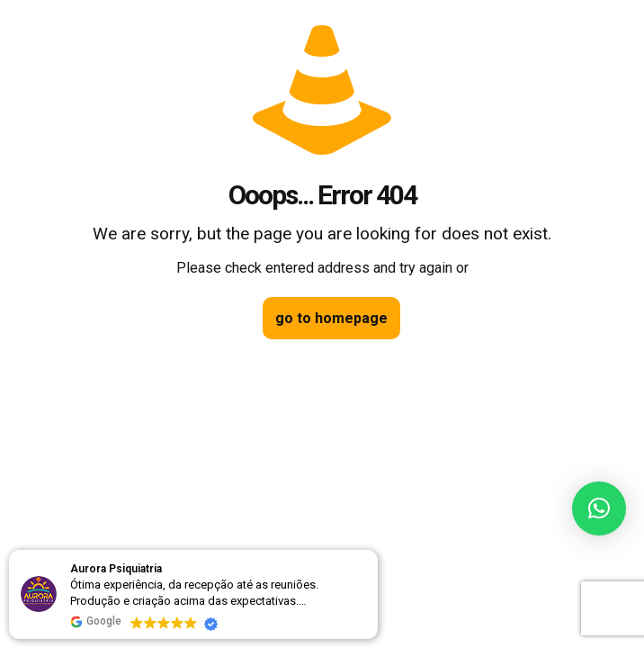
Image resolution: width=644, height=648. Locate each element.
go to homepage (331, 318)
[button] (599, 508)
